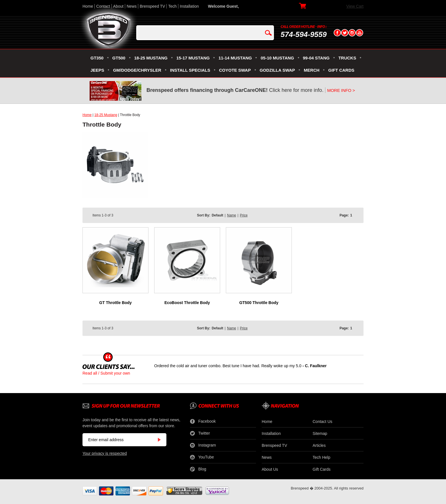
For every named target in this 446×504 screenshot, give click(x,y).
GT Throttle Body (115, 303)
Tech (172, 6)
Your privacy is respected (105, 453)
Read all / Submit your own (106, 373)
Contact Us (322, 422)
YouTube (202, 457)
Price (244, 215)
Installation (189, 6)
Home (88, 6)
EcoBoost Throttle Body (187, 303)
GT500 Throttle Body (259, 303)
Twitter (200, 433)
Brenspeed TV (152, 6)
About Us (270, 469)
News (132, 6)
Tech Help (321, 457)
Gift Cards (322, 469)
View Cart (355, 6)
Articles (319, 445)
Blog (198, 469)
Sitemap (320, 433)
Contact (103, 6)
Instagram (203, 445)
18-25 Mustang (106, 115)
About (118, 6)
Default (217, 215)
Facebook (203, 422)
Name (232, 215)
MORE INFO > (341, 90)
